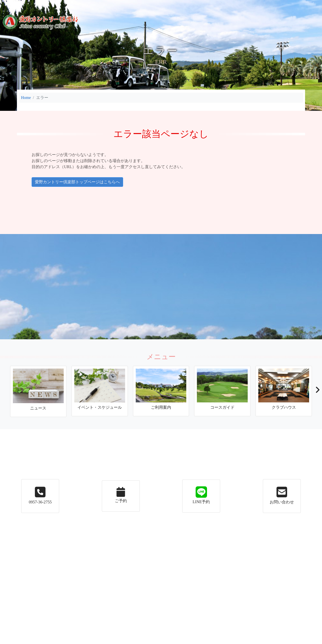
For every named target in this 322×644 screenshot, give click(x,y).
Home (26, 98)
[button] (317, 391)
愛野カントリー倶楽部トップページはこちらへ (55, 182)
